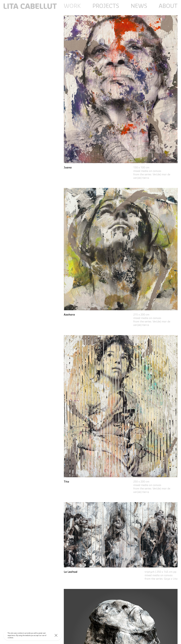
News (139, 6)
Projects (106, 6)
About (168, 6)
